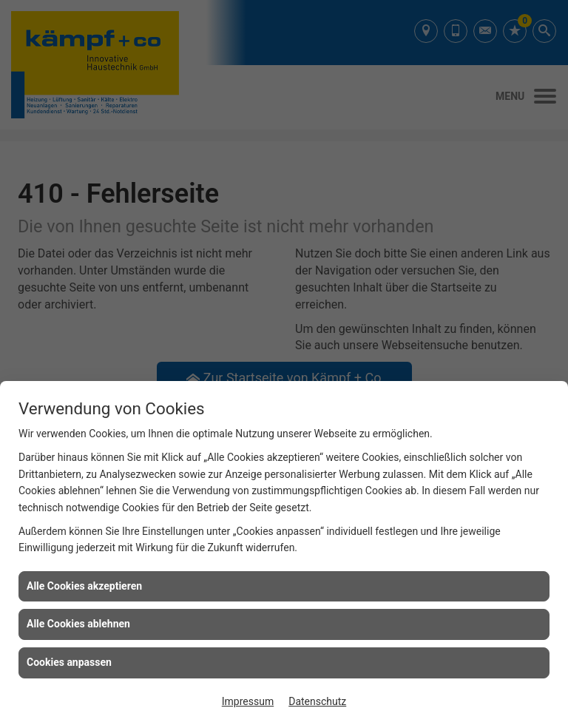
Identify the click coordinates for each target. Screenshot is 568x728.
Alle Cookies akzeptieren (84, 586)
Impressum (248, 701)
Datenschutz (317, 701)
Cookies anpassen (69, 662)
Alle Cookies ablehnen (78, 624)
